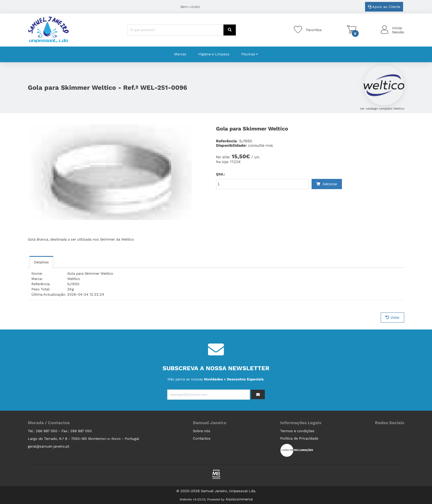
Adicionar (327, 184)
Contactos (202, 438)
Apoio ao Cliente (384, 7)
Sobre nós (202, 431)
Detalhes (41, 262)
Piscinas (248, 54)
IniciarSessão (398, 30)
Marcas (180, 54)
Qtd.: (220, 174)
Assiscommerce (239, 499)
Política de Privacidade (299, 438)
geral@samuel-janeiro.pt (48, 446)
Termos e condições (297, 431)
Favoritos (314, 30)
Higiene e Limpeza (214, 54)
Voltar (392, 318)
